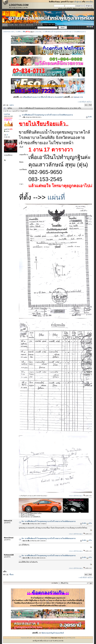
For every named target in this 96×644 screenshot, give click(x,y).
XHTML (69, 638)
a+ (36, 25)
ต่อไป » (89, 102)
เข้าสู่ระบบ (78, 2)
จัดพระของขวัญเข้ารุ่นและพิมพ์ (53, 633)
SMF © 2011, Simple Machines (37, 638)
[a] (41, 25)
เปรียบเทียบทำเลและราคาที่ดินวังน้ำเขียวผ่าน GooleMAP (43, 97)
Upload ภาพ (78, 97)
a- (39, 25)
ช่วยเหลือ (11, 25)
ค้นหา (16, 25)
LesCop (38, 32)
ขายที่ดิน (18, 32)
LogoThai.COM (8, 32)
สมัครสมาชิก (30, 25)
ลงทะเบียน (89, 2)
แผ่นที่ (56, 197)
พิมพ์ (90, 105)
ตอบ (86, 105)
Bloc (65, 638)
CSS (74, 638)
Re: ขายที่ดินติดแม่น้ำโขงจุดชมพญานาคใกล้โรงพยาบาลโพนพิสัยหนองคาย (49, 521)
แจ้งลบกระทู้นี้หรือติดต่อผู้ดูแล (76, 496)
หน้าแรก (5, 25)
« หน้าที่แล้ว (82, 102)
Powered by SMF (25, 638)
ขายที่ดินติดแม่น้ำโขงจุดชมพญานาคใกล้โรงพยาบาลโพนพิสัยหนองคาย (64, 32)
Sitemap (47, 638)
